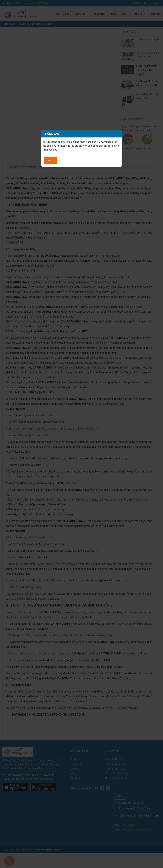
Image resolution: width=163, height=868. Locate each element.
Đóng (51, 161)
